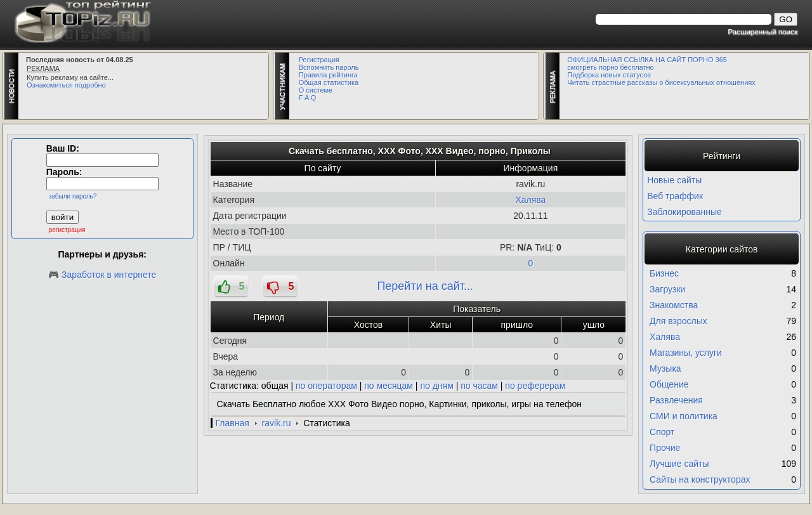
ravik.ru (277, 423)
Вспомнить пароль (329, 67)
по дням (436, 386)
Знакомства (674, 305)
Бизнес (664, 273)
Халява (530, 200)
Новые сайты (674, 180)
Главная (232, 423)
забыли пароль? (73, 196)
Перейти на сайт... (425, 286)
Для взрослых (678, 321)
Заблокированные (684, 212)
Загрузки (667, 289)
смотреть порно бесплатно (610, 67)
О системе (316, 90)
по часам (479, 386)
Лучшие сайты (679, 464)
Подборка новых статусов (609, 75)
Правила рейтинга (328, 75)
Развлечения (676, 400)
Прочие (665, 448)
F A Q (308, 98)
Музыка (665, 368)
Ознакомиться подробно (66, 85)
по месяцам (389, 386)
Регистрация (319, 60)
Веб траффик (675, 196)
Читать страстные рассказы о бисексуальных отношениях (661, 82)
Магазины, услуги (686, 353)
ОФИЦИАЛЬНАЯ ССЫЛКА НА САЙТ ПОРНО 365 (647, 60)
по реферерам (535, 386)
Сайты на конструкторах (700, 479)
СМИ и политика (684, 416)
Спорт (662, 432)
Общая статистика (329, 82)
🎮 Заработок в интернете (102, 275)
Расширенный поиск (763, 31)
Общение (669, 384)
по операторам (326, 386)
